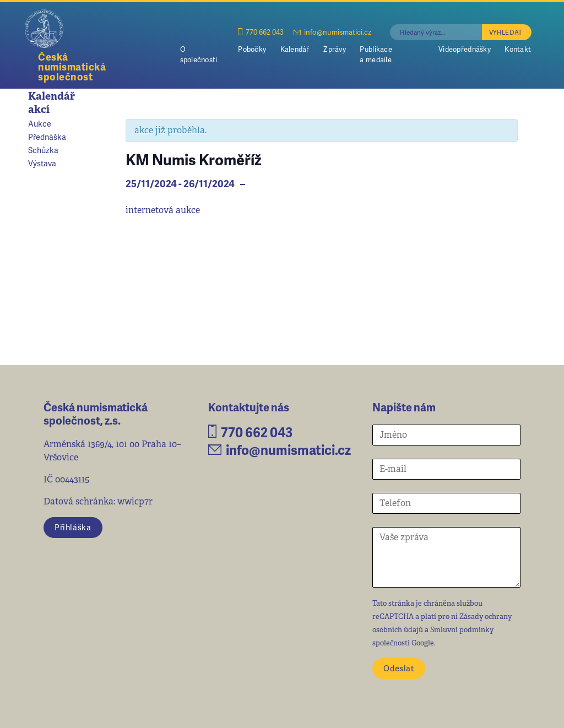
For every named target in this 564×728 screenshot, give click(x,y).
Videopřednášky (465, 49)
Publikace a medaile (376, 54)
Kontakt (518, 49)
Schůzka (43, 150)
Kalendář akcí (51, 103)
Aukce (40, 123)
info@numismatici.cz (332, 32)
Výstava (42, 163)
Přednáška (47, 137)
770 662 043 (261, 32)
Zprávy (335, 49)
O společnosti (199, 54)
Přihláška (73, 527)
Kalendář (295, 49)
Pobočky (252, 49)
